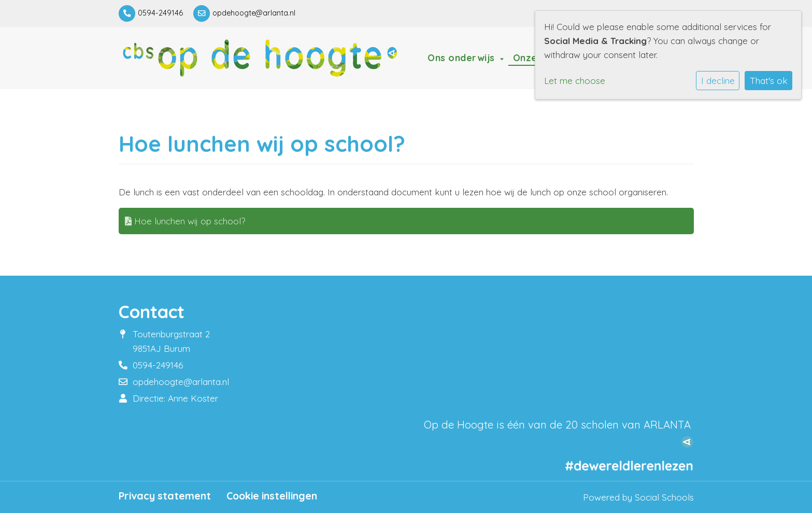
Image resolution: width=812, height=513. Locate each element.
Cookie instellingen (272, 496)
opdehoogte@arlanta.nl (254, 13)
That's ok (769, 81)
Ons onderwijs (462, 58)
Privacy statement (165, 496)
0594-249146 (160, 13)
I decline (718, 81)
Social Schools (664, 497)
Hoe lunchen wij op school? (185, 221)
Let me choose (575, 81)
